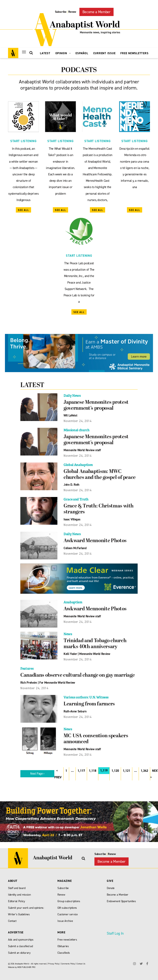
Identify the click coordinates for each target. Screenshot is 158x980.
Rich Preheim (29, 681)
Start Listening (23, 141)
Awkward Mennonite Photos (95, 540)
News (68, 633)
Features (27, 667)
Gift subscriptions (67, 906)
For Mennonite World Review (57, 681)
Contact (12, 919)
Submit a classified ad (20, 944)
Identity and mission (19, 893)
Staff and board (17, 886)
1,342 (144, 769)
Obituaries (63, 944)
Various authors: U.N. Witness (86, 696)
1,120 (115, 769)
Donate (111, 886)
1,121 (127, 769)
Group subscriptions (69, 899)
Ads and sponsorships (21, 938)
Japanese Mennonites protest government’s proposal (96, 405)
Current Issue (104, 53)
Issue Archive (65, 919)
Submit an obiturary (19, 951)
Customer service (68, 912)
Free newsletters (67, 938)
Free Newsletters (134, 53)
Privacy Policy (54, 962)
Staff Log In (115, 931)
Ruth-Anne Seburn (75, 710)
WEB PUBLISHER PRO (26, 965)
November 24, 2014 (78, 421)
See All (23, 210)
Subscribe (61, 12)
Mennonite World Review (95, 652)
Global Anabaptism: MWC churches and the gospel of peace (100, 474)
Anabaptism (73, 601)
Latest (45, 53)
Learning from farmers (90, 703)
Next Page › (37, 772)
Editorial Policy (17, 899)
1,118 (93, 769)
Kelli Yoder (70, 652)
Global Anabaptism (78, 464)
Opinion (63, 53)
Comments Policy (68, 962)
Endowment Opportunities (121, 899)
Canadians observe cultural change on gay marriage (78, 674)
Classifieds (64, 951)
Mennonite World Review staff (82, 450)
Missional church (77, 430)
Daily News (72, 396)
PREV (58, 775)
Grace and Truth (76, 499)
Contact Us (81, 962)
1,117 (81, 769)
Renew (72, 12)
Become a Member (96, 12)
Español (82, 53)
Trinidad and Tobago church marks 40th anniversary (96, 643)
